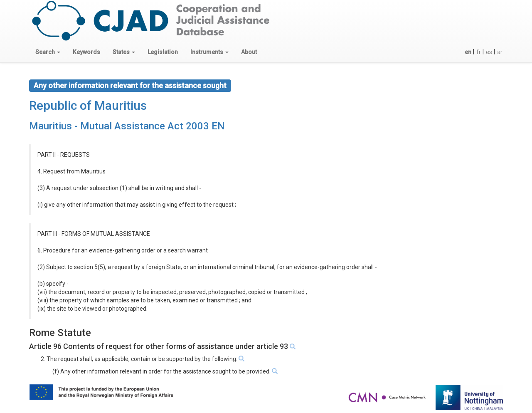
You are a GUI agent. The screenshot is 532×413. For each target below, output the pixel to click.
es (489, 52)
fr (479, 52)
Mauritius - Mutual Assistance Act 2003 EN (127, 126)
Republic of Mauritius (88, 105)
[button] (48, 52)
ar (500, 52)
